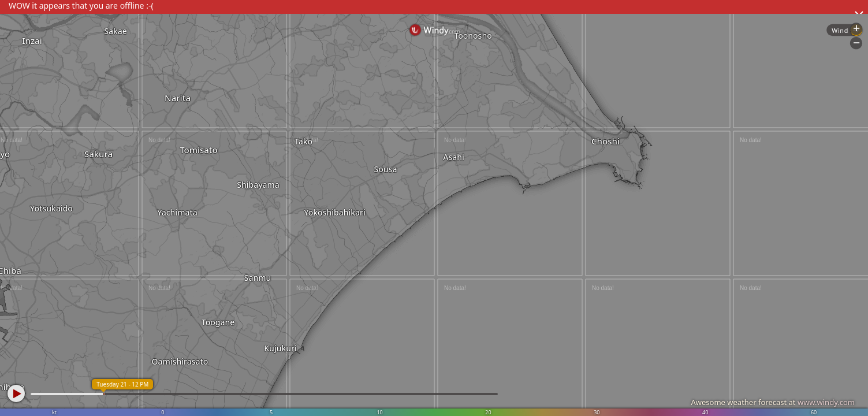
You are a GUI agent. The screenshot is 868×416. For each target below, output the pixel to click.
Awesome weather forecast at (773, 402)
